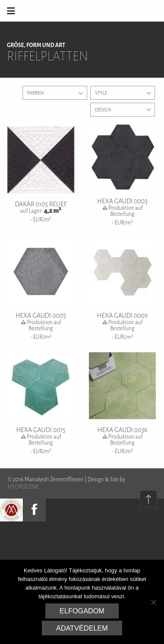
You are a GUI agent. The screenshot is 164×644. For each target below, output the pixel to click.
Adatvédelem (82, 628)
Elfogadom (82, 611)
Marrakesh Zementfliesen (98, 11)
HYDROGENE (24, 487)
